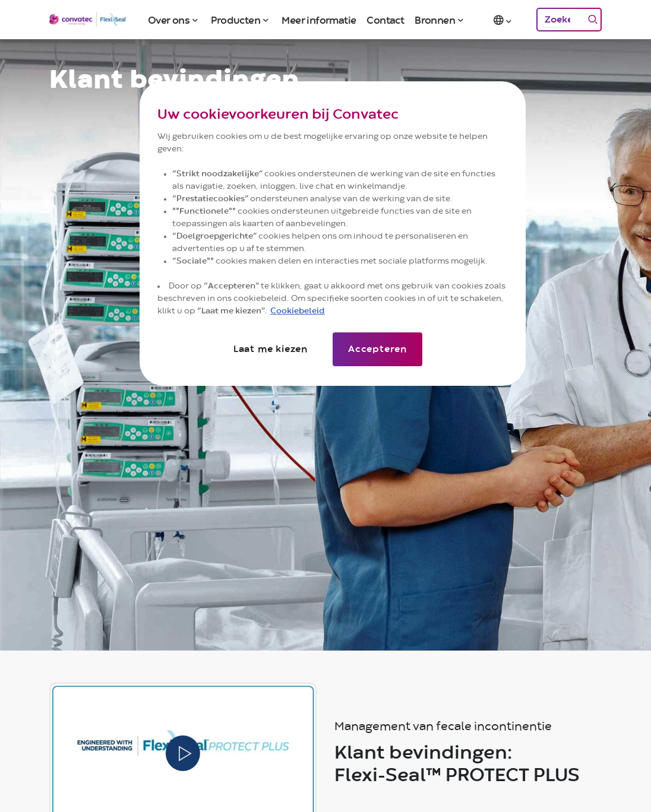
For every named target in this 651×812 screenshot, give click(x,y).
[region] (333, 234)
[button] (504, 20)
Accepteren (377, 349)
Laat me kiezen (271, 349)
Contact (385, 20)
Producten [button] (236, 20)
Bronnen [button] (435, 20)
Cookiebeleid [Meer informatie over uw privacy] (298, 311)
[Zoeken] (560, 20)
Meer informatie (319, 20)
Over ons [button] (169, 20)
